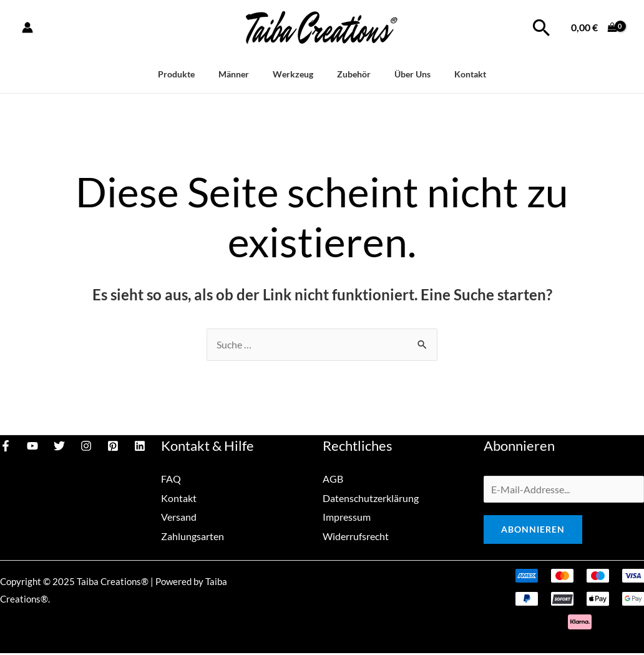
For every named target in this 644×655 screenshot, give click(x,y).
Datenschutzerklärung (371, 497)
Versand (179, 516)
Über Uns (404, 74)
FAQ (171, 479)
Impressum (347, 516)
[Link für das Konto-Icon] (27, 27)
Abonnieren (533, 531)
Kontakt (456, 74)
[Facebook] (6, 446)
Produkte (191, 74)
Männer (242, 74)
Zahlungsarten (193, 535)
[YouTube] (32, 446)
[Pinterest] (113, 446)
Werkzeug (296, 74)
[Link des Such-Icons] (541, 27)
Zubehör (351, 74)
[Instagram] (86, 446)
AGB (333, 479)
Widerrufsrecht (356, 535)
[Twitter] (59, 446)
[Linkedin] (140, 446)
